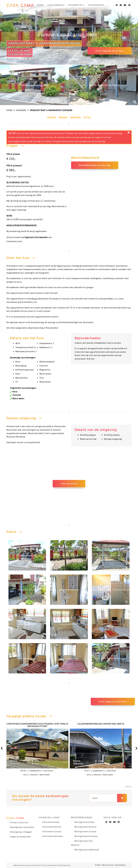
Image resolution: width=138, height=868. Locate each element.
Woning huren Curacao (85, 831)
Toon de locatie (69, 484)
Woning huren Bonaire (85, 827)
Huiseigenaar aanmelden (22, 827)
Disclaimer (37, 865)
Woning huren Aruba (84, 822)
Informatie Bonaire (52, 827)
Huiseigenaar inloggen (21, 832)
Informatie (75, 5)
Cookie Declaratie (64, 865)
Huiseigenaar (96, 5)
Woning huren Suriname (86, 836)
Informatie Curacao (52, 831)
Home (40, 5)
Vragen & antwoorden (20, 837)
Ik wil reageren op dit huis (110, 51)
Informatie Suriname (53, 836)
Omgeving (75, 117)
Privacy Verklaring (49, 865)
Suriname (21, 110)
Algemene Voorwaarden (36, 237)
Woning (63, 117)
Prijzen (52, 117)
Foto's (87, 117)
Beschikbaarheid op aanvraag (95, 165)
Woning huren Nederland (87, 850)
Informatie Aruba (51, 822)
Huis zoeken (55, 5)
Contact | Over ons (19, 822)
